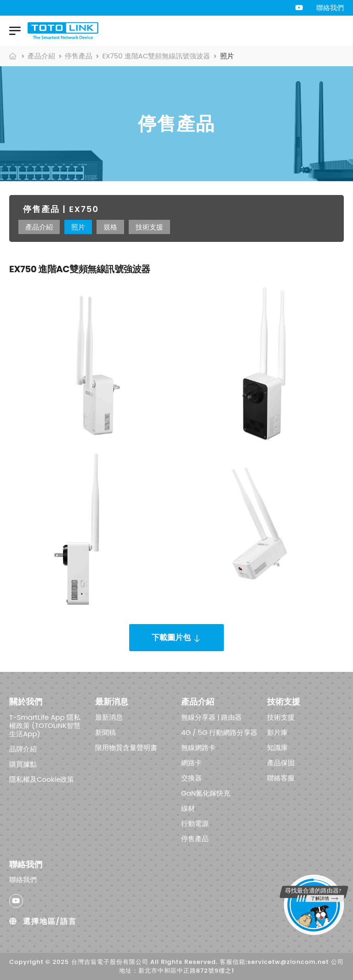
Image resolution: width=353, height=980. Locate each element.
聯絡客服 (281, 777)
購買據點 (23, 764)
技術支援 (149, 227)
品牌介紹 (23, 748)
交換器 (191, 777)
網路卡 (191, 762)
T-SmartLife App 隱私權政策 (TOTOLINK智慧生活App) (45, 725)
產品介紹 (41, 56)
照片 (78, 227)
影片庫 (277, 732)
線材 (188, 808)
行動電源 (195, 823)
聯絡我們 (330, 8)
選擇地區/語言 (43, 921)
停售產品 (79, 56)
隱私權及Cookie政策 (42, 779)
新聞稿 (105, 732)
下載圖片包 (171, 637)
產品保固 (281, 762)
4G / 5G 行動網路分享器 (219, 732)
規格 (110, 227)
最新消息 (109, 717)
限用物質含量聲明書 (126, 747)
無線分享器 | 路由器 (211, 717)
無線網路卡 (198, 747)
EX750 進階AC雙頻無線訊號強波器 (157, 56)
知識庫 (277, 747)
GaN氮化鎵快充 (206, 793)
